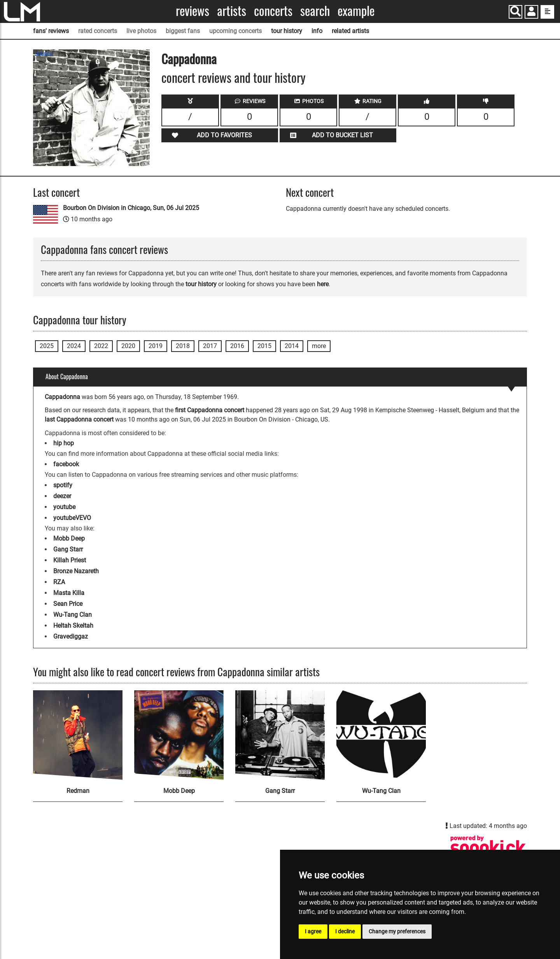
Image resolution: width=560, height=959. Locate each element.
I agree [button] (313, 931)
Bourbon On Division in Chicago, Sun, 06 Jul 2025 (131, 208)
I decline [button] (345, 931)
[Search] (515, 12)
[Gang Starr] (280, 735)
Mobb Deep (69, 538)
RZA (59, 582)
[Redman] (78, 735)
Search (315, 11)
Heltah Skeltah (73, 626)
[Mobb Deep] (179, 735)
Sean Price (68, 604)
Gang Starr (68, 549)
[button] (531, 13)
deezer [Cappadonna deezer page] (62, 496)
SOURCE (44, 54)
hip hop (64, 443)
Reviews (192, 11)
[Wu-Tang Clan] (381, 735)
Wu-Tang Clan (73, 615)
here (323, 284)
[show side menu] (547, 12)
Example (356, 11)
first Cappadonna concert (210, 410)
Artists (232, 11)
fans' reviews (51, 31)
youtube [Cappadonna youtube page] (64, 507)
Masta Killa (69, 593)
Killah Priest (70, 560)
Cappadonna (189, 59)
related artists (350, 31)
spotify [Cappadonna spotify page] (63, 485)
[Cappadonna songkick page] (488, 848)
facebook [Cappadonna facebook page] (66, 464)
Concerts (273, 11)
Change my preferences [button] (397, 931)
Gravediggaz (71, 636)
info (317, 31)
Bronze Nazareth (76, 571)
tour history (287, 31)
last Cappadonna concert (79, 419)
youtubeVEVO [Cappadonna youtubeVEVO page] (72, 518)
